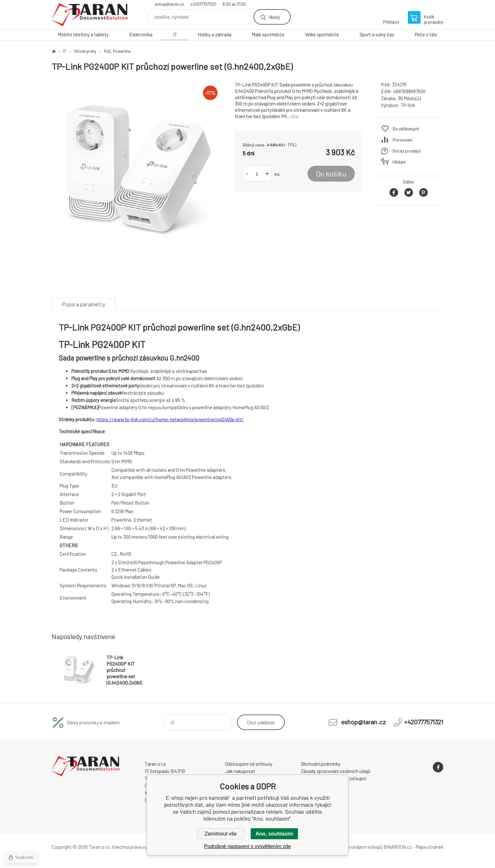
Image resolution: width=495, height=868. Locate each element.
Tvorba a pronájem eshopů (356, 847)
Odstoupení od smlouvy (249, 764)
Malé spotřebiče (268, 34)
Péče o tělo (426, 34)
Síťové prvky (85, 51)
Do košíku (331, 174)
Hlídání (399, 162)
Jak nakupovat (240, 771)
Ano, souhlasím (274, 834)
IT (175, 34)
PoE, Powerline (117, 51)
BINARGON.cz (398, 847)
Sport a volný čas (377, 34)
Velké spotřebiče (322, 34)
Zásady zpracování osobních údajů (336, 771)
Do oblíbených (406, 129)
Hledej (274, 17)
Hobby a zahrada (215, 34)
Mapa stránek (429, 847)
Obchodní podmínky (321, 764)
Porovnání (403, 140)
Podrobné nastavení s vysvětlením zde (248, 846)
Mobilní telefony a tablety (83, 34)
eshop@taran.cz (169, 4)
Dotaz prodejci (407, 151)
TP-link (408, 105)
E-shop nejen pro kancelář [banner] (90, 15)
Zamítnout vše (221, 834)
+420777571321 (203, 4)
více (295, 116)
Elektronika (141, 34)
